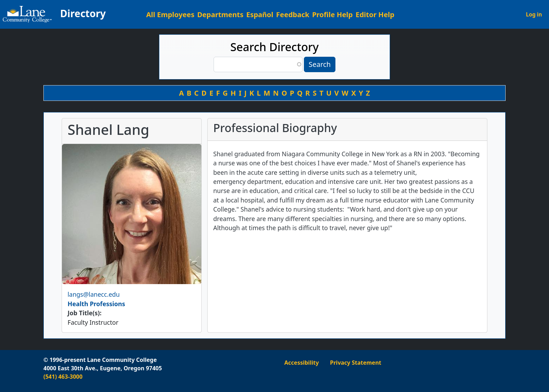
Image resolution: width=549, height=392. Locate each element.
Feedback (293, 15)
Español (260, 15)
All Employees (171, 15)
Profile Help (332, 15)
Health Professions (96, 304)
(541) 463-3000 (63, 377)
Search (319, 64)
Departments (220, 15)
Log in (534, 14)
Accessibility (302, 363)
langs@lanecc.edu (94, 294)
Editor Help (375, 15)
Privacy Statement (356, 363)
